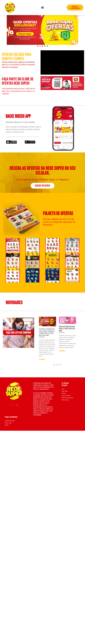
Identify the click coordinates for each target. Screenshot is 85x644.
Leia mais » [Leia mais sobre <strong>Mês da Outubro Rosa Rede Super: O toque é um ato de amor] (62, 355)
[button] (42, 8)
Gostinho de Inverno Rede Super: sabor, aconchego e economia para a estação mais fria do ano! (47, 337)
